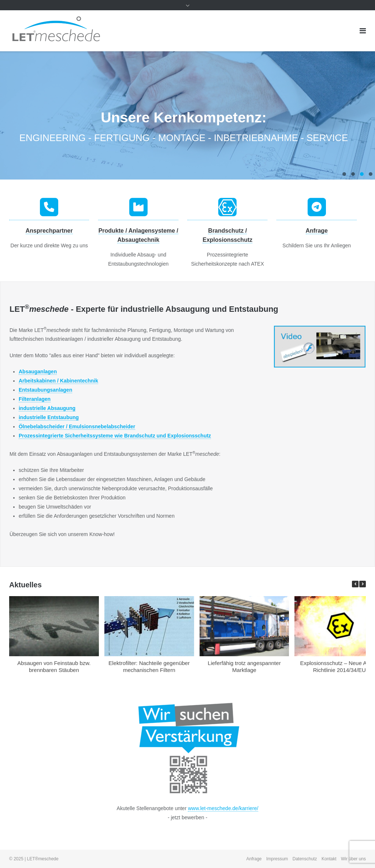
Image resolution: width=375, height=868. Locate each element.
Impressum (277, 859)
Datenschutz (305, 859)
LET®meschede (43, 859)
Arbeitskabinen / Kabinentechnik (58, 381)
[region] (187, 115)
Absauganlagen (38, 372)
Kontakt (329, 859)
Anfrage (317, 231)
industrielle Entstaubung (49, 417)
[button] (363, 584)
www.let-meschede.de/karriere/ (223, 808)
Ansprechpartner (49, 231)
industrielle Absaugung (47, 408)
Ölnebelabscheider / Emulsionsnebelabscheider (77, 426)
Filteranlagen (35, 399)
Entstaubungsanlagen (45, 390)
